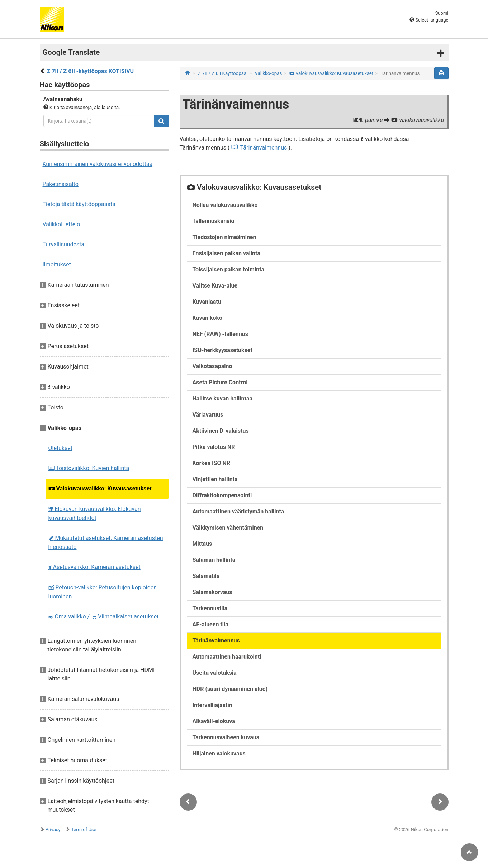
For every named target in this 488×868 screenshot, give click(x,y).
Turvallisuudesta (64, 244)
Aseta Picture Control (220, 382)
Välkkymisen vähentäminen (228, 528)
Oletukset (61, 448)
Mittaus (202, 544)
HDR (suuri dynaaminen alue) (230, 689)
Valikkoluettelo (61, 224)
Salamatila (206, 576)
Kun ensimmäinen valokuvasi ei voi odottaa (98, 164)
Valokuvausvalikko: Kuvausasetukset (100, 488)
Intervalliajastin (212, 705)
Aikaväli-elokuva (214, 721)
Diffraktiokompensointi (222, 495)
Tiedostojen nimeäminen (224, 237)
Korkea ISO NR (212, 463)
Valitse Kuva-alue (215, 286)
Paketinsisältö (61, 184)
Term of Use (84, 829)
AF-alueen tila (210, 624)
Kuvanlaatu (207, 302)
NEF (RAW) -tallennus (220, 334)
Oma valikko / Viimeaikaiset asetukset (104, 616)
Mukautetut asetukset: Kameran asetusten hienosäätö (106, 542)
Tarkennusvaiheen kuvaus (226, 737)
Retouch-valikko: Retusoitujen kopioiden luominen (103, 592)
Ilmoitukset (57, 264)
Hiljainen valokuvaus (219, 753)
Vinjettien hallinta (215, 479)
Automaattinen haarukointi (227, 657)
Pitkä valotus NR (214, 447)
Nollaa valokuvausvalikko (225, 205)
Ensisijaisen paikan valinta (226, 253)
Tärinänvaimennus (264, 148)
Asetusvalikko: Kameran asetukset (94, 567)
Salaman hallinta (214, 560)
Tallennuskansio (214, 221)
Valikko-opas (268, 73)
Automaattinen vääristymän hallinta (238, 511)
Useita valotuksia (215, 673)
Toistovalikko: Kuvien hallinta (89, 468)
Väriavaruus (208, 415)
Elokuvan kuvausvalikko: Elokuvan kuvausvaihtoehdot (95, 513)
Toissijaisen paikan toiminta (229, 269)
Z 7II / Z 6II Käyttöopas (222, 73)
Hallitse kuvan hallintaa (223, 399)
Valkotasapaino (212, 366)
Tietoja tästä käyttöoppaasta (79, 204)
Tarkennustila (210, 608)
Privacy (53, 829)
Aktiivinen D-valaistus (221, 431)
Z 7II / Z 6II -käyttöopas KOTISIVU (90, 71)
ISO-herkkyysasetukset (222, 350)
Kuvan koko (208, 318)
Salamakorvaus (212, 592)
